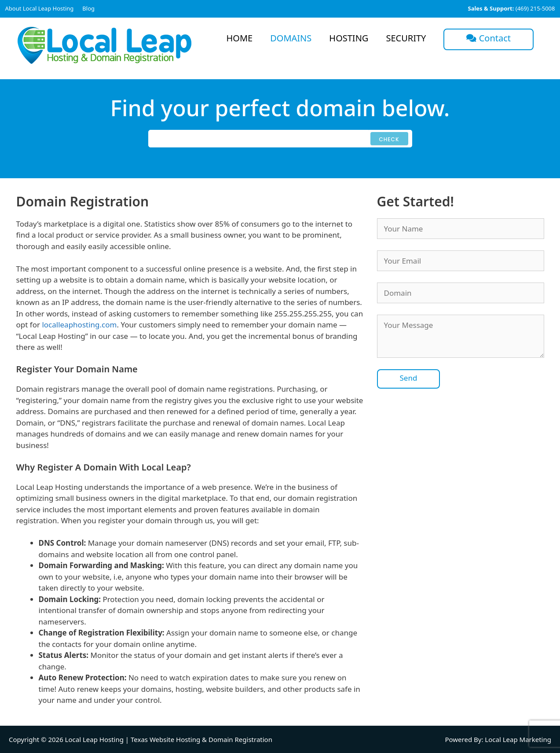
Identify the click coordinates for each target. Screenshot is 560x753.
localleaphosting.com (79, 325)
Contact (489, 38)
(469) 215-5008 (511, 8)
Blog (88, 8)
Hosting (349, 38)
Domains (291, 38)
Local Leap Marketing (518, 739)
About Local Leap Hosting (40, 8)
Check (389, 139)
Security (406, 38)
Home (240, 38)
